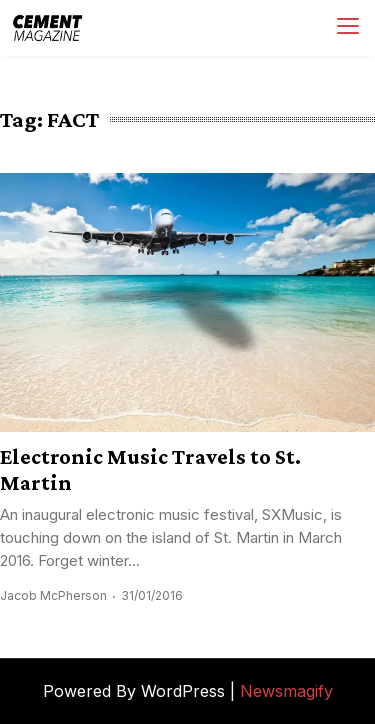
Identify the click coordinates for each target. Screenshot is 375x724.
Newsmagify (286, 691)
